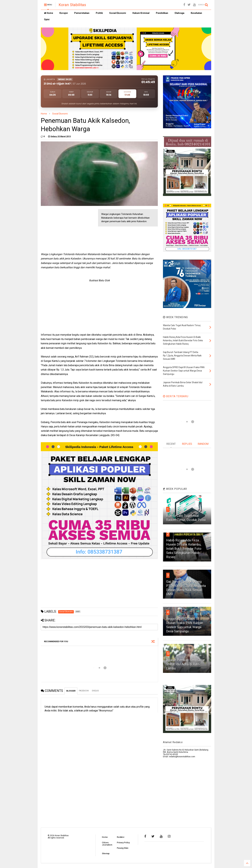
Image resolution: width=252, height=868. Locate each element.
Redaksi (121, 837)
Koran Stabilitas (72, 5)
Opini (47, 19)
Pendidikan (162, 13)
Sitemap (106, 854)
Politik (99, 13)
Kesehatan (196, 13)
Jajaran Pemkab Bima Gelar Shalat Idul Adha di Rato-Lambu (186, 664)
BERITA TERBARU (176, 396)
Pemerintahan (82, 13)
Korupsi (64, 13)
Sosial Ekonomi (118, 13)
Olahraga (179, 13)
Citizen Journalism (107, 844)
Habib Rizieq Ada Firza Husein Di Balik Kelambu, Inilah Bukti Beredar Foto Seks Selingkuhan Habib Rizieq (184, 549)
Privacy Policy (123, 843)
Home (49, 13)
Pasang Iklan (123, 848)
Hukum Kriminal (141, 13)
